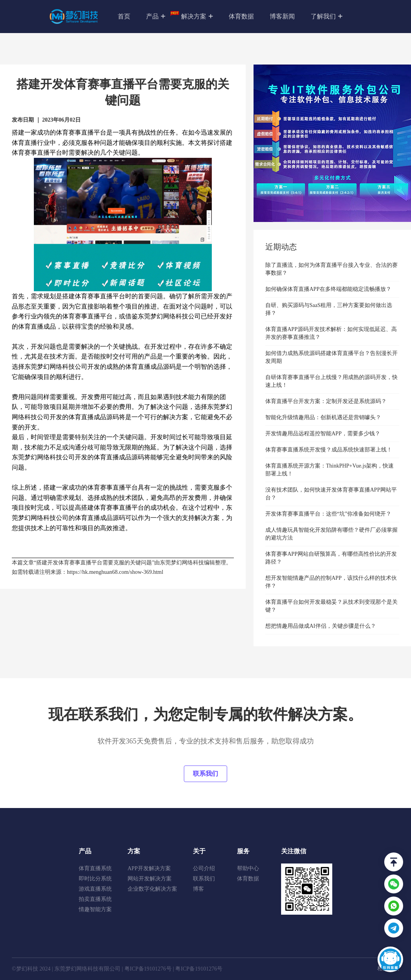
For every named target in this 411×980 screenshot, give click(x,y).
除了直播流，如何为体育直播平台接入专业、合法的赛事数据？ (331, 269)
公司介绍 (204, 868)
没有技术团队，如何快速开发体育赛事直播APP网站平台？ (331, 494)
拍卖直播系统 (95, 899)
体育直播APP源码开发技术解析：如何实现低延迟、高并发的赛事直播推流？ (331, 333)
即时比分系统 (95, 879)
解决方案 (197, 17)
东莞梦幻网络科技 (182, 563)
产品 (160, 16)
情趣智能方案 (95, 909)
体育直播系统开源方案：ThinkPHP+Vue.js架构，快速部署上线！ (330, 470)
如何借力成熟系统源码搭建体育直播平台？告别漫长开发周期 (331, 357)
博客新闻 (282, 16)
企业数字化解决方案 (152, 889)
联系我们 (205, 774)
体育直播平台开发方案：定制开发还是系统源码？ (326, 401)
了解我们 (327, 17)
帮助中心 (248, 868)
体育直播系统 (95, 868)
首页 (124, 16)
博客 (198, 889)
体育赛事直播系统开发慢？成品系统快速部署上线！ (329, 450)
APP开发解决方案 (149, 868)
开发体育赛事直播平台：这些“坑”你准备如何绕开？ (328, 514)
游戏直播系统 (95, 889)
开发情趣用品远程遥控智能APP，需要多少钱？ (323, 434)
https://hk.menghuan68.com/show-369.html (115, 572)
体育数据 (241, 16)
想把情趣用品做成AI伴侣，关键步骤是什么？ (321, 626)
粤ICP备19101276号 (148, 969)
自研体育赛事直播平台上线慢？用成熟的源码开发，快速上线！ (331, 381)
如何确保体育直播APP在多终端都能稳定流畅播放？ (328, 289)
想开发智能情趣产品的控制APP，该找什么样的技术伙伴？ (331, 582)
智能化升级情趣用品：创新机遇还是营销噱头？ (323, 417)
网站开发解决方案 (150, 879)
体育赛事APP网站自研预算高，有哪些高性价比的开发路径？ (331, 558)
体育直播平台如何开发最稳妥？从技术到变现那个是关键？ (331, 606)
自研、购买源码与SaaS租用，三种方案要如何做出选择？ (329, 309)
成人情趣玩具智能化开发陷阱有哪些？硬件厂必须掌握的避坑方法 (331, 534)
